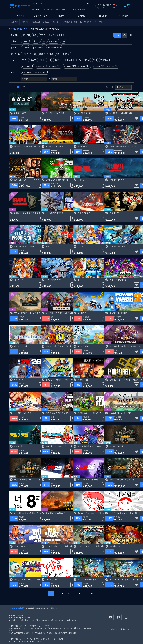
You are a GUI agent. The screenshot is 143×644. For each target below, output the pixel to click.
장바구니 (128, 6)
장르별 (56, 22)
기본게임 (26, 41)
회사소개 (115, 629)
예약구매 (98, 22)
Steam (26, 47)
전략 (49, 60)
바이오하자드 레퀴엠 (47, 9)
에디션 (36, 41)
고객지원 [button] (123, 16)
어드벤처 (33, 60)
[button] (131, 35)
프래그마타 (86, 9)
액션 (24, 60)
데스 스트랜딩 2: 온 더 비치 (65, 9)
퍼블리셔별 (77, 22)
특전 (35, 35)
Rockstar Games (54, 47)
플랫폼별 (46, 22)
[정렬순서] (123, 87)
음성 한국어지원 (46, 54)
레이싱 (87, 60)
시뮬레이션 (59, 60)
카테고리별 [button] (67, 22)
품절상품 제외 (57, 35)
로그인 (98, 6)
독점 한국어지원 (63, 54)
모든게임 (15, 22)
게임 (26, 29)
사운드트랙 (53, 41)
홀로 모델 (36, 22)
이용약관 (30, 608)
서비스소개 (19, 16)
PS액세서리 (25, 22)
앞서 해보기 (105, 60)
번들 (63, 41)
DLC (44, 41)
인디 (95, 60)
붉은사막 (78, 9)
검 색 (117, 35)
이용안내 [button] (102, 16)
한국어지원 (88, 22)
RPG (42, 60)
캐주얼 (78, 60)
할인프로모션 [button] (39, 16)
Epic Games (37, 47)
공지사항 (82, 16)
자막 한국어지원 (29, 54)
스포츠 (69, 60)
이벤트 (61, 16)
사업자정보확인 (127, 629)
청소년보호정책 (42, 608)
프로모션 (44, 35)
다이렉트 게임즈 (15, 29)
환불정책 (54, 608)
